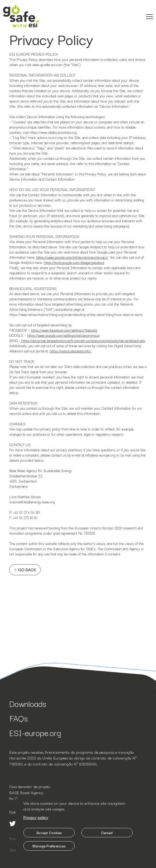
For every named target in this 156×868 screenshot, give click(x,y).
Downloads (28, 703)
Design (15, 850)
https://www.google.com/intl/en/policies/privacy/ (72, 257)
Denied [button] (107, 833)
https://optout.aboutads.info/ (70, 351)
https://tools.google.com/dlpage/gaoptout (74, 262)
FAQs (19, 718)
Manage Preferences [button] (49, 846)
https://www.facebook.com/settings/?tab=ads (64, 330)
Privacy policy (36, 817)
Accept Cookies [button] (49, 833)
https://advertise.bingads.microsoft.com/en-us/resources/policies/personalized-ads (83, 340)
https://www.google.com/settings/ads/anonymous (63, 335)
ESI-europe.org (35, 733)
